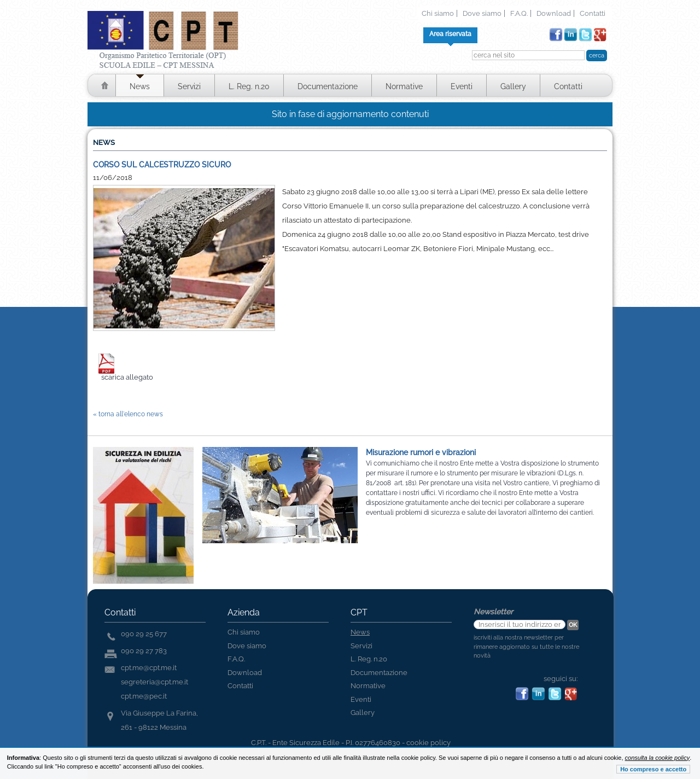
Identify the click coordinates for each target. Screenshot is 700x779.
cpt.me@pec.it (144, 696)
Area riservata (450, 34)
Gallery (513, 86)
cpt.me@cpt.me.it (149, 668)
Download (554, 13)
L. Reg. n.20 (249, 86)
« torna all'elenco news (128, 414)
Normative (404, 86)
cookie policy (428, 743)
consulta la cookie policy (658, 758)
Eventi (462, 86)
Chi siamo (438, 13)
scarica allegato (127, 377)
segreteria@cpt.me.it (154, 682)
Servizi (189, 86)
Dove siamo (482, 13)
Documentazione (328, 86)
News (140, 86)
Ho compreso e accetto (653, 769)
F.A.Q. (519, 13)
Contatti (593, 13)
